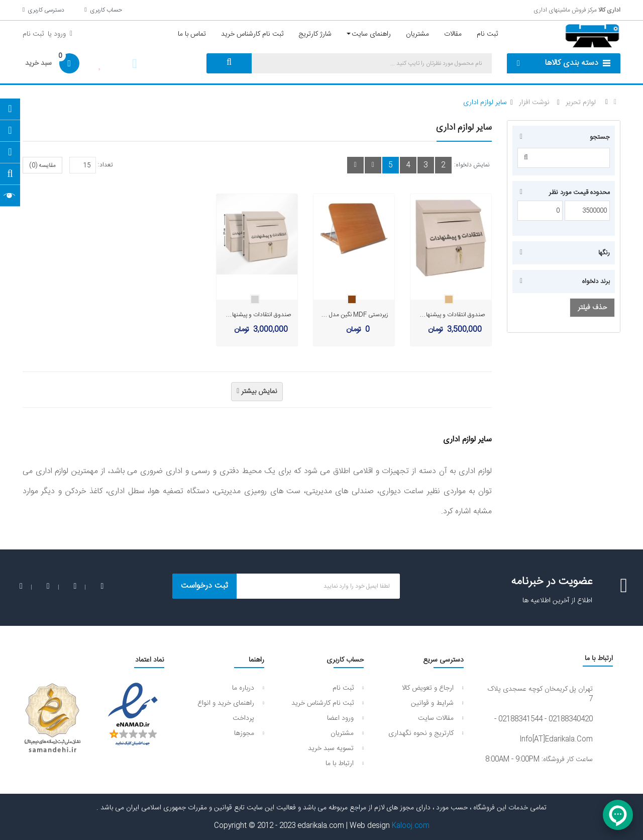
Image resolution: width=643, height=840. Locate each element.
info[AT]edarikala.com (556, 739)
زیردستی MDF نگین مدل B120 (351, 315)
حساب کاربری (103, 10)
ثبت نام (33, 34)
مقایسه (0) (42, 165)
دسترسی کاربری (43, 10)
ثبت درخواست (204, 586)
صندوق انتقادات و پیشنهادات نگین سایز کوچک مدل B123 (223, 315)
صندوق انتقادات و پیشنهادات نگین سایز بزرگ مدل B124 (419, 315)
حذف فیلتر (592, 308)
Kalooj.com (411, 826)
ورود (59, 34)
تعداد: (105, 165)
